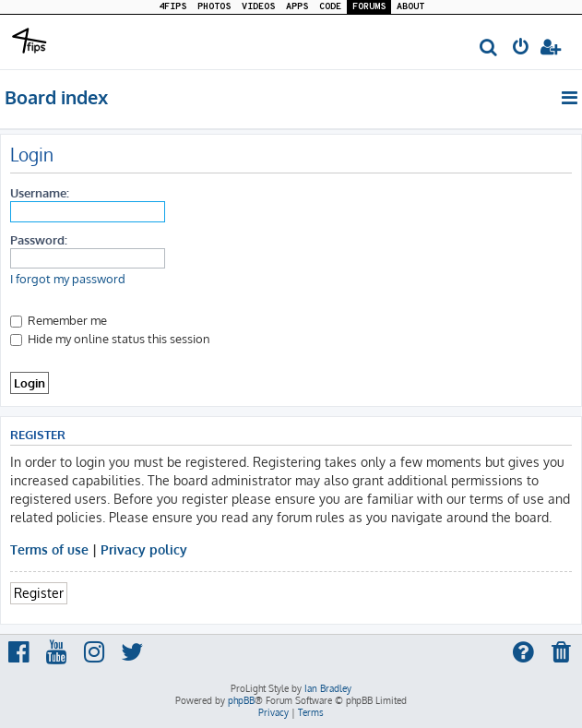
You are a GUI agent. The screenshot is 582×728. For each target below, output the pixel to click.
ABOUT (410, 7)
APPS (297, 7)
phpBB (241, 700)
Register (39, 592)
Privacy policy (144, 549)
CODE (330, 7)
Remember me (59, 320)
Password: (39, 239)
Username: (40, 192)
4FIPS (172, 7)
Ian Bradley (328, 688)
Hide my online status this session (110, 338)
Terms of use (49, 549)
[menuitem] (489, 48)
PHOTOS (214, 7)
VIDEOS (258, 7)
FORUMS (369, 7)
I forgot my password (68, 279)
